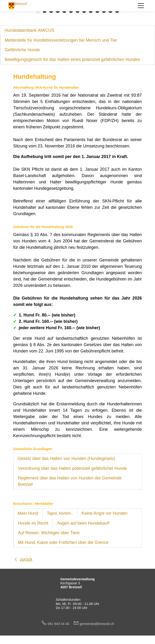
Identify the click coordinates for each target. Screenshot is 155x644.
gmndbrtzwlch (97, 624)
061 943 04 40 (60, 624)
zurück (26, 559)
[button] (141, 6)
